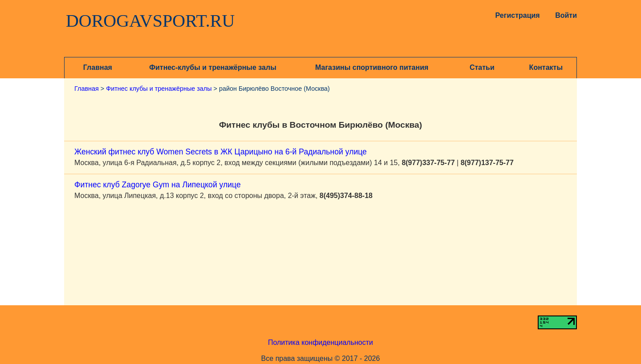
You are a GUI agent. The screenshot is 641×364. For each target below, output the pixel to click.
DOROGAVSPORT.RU (150, 21)
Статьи (482, 67)
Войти (566, 15)
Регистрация (516, 15)
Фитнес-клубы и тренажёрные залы (213, 67)
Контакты (546, 67)
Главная (98, 67)
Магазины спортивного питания (372, 67)
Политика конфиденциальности (320, 342)
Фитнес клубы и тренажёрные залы (159, 89)
